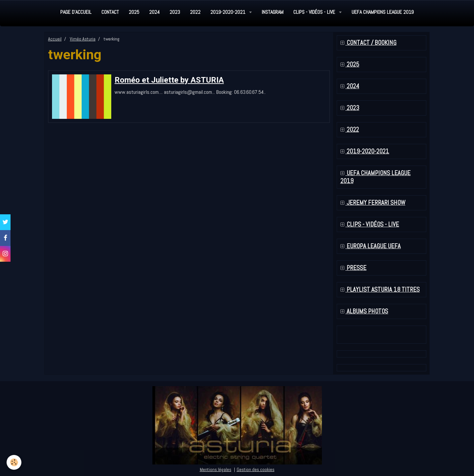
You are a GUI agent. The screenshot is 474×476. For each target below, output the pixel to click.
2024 (154, 12)
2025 (134, 12)
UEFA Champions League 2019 (383, 12)
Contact (110, 12)
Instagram (273, 12)
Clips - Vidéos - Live (315, 12)
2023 (175, 12)
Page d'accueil (76, 12)
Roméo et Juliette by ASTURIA (169, 80)
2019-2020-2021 (228, 12)
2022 (195, 12)
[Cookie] (14, 462)
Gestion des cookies (256, 469)
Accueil (55, 39)
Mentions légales (216, 469)
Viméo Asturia (83, 39)
